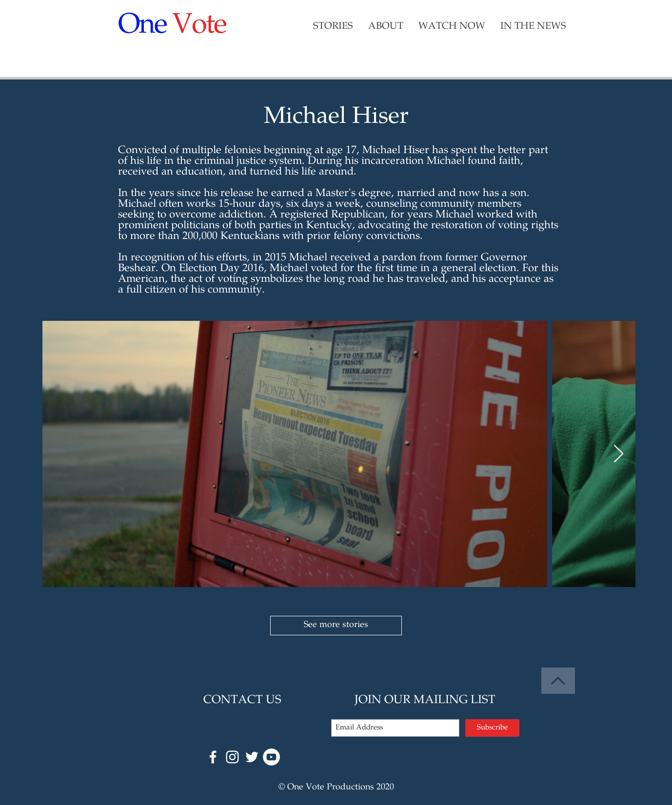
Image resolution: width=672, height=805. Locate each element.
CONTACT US (242, 701)
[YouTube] (271, 757)
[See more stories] (336, 626)
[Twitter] (252, 757)
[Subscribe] (492, 728)
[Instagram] (232, 757)
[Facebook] (213, 757)
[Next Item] (619, 454)
